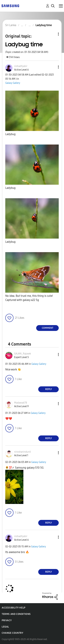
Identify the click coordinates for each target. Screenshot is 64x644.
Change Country (12, 633)
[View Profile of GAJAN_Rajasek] (23, 354)
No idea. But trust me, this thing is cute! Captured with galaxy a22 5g (29, 298)
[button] (53, 67)
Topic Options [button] (53, 34)
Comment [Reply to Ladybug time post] (48, 328)
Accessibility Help (14, 608)
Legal (5, 627)
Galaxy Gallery (13, 83)
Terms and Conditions (16, 614)
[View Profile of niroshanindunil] (23, 452)
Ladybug (10, 134)
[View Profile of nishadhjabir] (21, 66)
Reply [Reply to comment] (49, 389)
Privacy (7, 620)
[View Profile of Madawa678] (21, 403)
